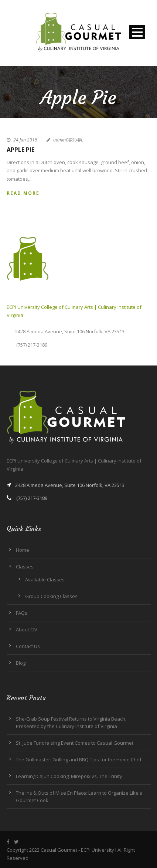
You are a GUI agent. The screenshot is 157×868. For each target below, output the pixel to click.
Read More (23, 193)
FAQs (22, 613)
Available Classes (45, 580)
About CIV (27, 630)
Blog (21, 663)
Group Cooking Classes (51, 596)
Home (23, 550)
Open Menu (137, 32)
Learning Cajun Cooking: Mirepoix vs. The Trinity (69, 776)
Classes (25, 567)
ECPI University (98, 850)
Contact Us (28, 646)
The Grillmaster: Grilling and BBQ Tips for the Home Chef (79, 759)
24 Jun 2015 (25, 140)
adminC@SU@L (68, 140)
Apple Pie (21, 150)
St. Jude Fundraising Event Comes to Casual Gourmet (75, 743)
